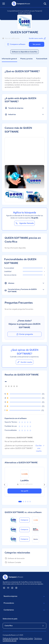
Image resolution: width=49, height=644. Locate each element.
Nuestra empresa (24, 596)
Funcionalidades (42, 59)
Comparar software (16, 44)
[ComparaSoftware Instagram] (16, 588)
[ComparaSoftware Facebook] (12, 588)
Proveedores (24, 603)
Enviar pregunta (25, 334)
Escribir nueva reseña (38, 38)
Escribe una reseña (40, 448)
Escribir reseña (25, 362)
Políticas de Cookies (26, 638)
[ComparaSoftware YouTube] (8, 588)
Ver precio (37, 44)
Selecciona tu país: (10, 619)
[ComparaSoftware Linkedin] (4, 588)
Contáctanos (24, 610)
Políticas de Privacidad (10, 638)
